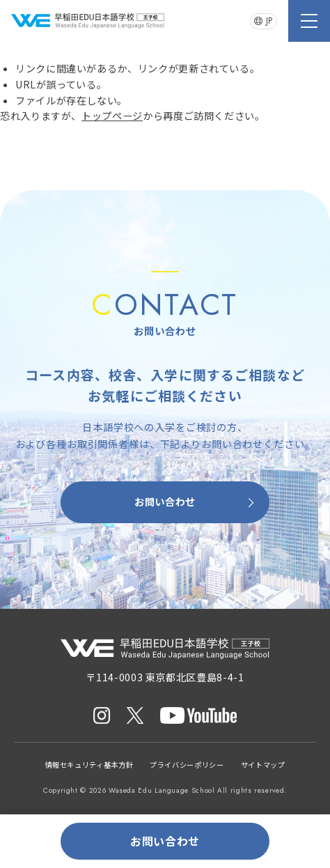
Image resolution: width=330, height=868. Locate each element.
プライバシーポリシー (187, 765)
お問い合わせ (196, 502)
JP (264, 21)
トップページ (112, 116)
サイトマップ (263, 765)
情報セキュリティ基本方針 (89, 765)
